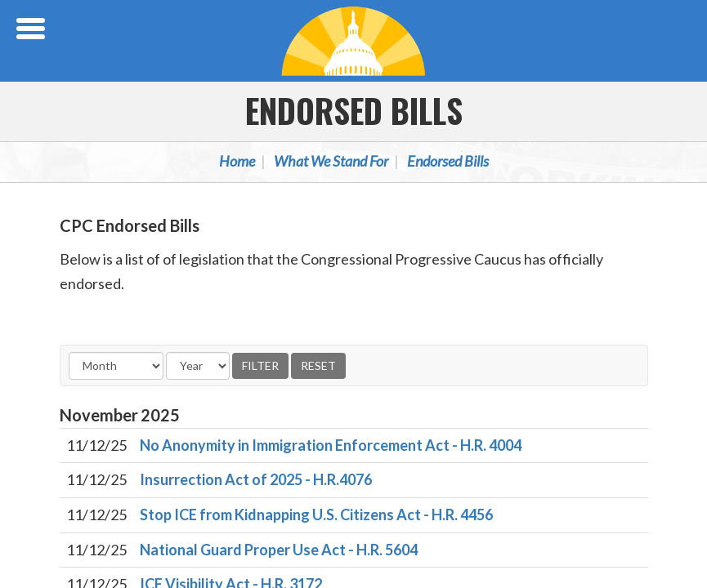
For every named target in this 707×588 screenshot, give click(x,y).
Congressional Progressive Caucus (354, 41)
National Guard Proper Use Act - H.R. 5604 (279, 550)
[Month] (116, 366)
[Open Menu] (33, 29)
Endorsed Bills (354, 110)
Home (237, 161)
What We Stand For (331, 161)
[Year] (198, 366)
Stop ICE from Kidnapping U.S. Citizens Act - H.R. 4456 (316, 514)
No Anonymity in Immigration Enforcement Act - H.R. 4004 (331, 445)
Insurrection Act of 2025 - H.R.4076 (256, 479)
